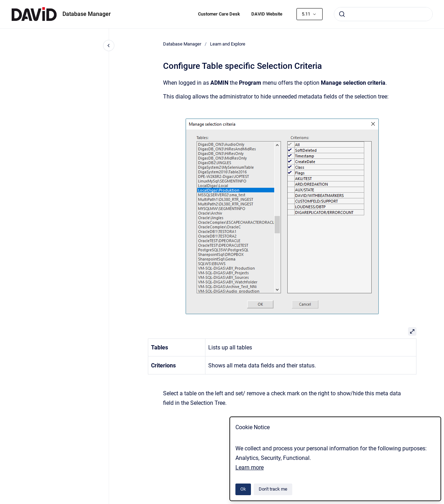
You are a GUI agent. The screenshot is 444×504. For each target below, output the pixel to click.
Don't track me (273, 489)
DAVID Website (267, 14)
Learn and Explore (228, 44)
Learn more (250, 467)
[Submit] (342, 14)
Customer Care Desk (219, 14)
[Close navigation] (109, 46)
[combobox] (383, 14)
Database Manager (87, 14)
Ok (243, 489)
